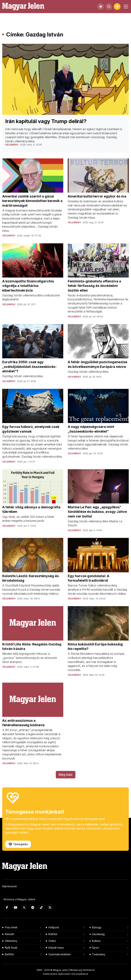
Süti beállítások (80, 974)
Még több (66, 775)
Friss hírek (11, 927)
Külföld (53, 934)
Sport (95, 948)
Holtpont (54, 927)
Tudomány (99, 954)
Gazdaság (98, 934)
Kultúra (96, 941)
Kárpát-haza (56, 948)
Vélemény (11, 941)
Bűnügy (97, 927)
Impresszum (10, 886)
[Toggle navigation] (125, 7)
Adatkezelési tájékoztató (57, 974)
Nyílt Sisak (11, 948)
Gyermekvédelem (60, 954)
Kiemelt (9, 934)
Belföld (9, 954)
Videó (52, 941)
